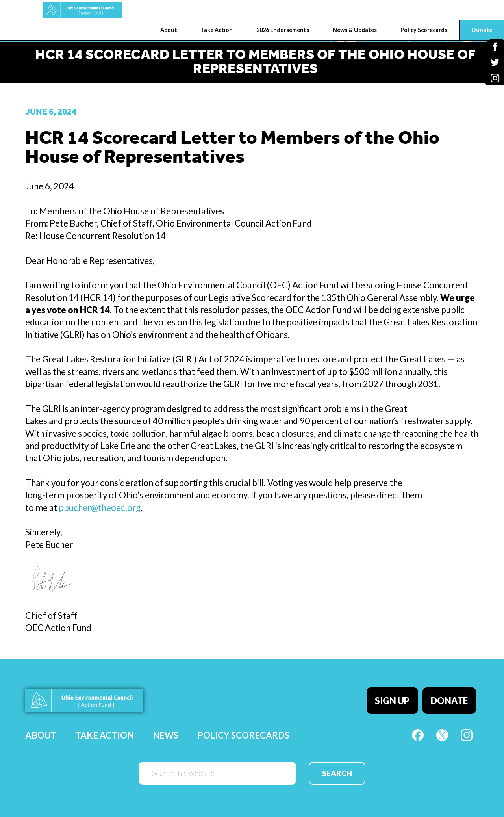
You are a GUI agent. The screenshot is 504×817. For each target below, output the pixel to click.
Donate (452, 698)
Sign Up (398, 698)
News (166, 730)
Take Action (105, 730)
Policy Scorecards (243, 730)
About (41, 730)
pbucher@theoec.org (100, 508)
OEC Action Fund (42, 10)
